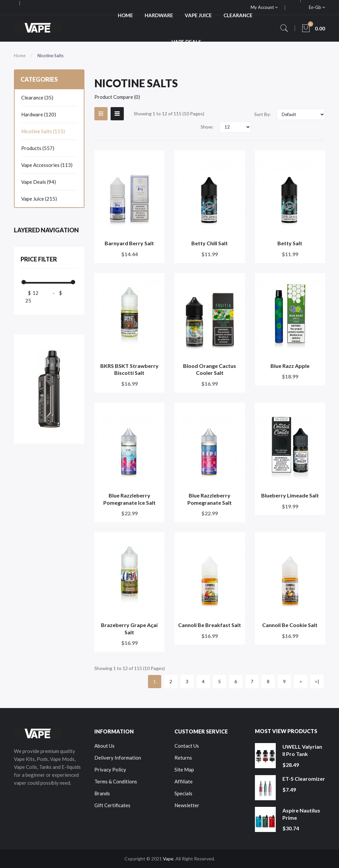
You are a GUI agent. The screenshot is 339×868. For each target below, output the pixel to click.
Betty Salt (290, 243)
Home (20, 56)
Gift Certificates (112, 805)
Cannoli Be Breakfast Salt (210, 625)
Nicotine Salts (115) (43, 131)
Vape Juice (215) (39, 199)
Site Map (184, 769)
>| (317, 681)
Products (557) (38, 148)
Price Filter (39, 259)
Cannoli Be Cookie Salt (290, 625)
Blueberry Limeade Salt (290, 495)
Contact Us (187, 746)
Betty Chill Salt (210, 243)
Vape (168, 859)
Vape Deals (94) (39, 182)
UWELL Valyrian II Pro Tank (302, 750)
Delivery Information (118, 758)
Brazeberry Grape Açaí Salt (129, 629)
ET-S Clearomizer (304, 779)
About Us (104, 746)
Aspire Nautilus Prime (301, 814)
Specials (183, 793)
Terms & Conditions (116, 781)
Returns (183, 758)
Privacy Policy (110, 769)
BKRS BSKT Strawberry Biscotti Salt (129, 369)
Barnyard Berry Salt (129, 243)
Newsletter (187, 805)
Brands (102, 793)
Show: (207, 127)
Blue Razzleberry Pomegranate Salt (210, 499)
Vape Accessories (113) (47, 165)
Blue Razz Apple (290, 366)
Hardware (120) (39, 114)
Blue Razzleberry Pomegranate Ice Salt (129, 499)
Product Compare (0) (117, 97)
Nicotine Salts (50, 56)
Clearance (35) (37, 98)
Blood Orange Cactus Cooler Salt (210, 369)
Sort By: (263, 114)
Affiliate (184, 781)
